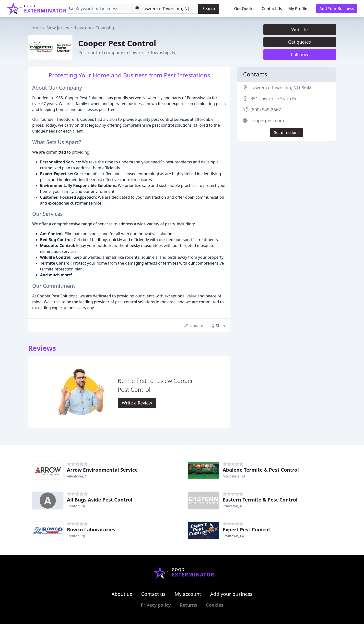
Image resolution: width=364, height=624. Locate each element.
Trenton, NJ (76, 506)
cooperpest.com (267, 121)
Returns (188, 605)
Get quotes (299, 42)
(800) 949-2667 (266, 110)
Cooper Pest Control (117, 43)
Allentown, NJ (78, 476)
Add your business (231, 594)
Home (35, 28)
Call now (299, 54)
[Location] (165, 9)
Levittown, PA (234, 536)
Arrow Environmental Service (102, 470)
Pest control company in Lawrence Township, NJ (128, 52)
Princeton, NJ (233, 506)
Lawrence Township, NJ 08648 (281, 87)
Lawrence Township (95, 28)
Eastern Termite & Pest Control (260, 500)
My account (188, 594)
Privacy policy (156, 605)
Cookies (215, 605)
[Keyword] (100, 9)
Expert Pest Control (246, 530)
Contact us (153, 594)
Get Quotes (245, 9)
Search (209, 9)
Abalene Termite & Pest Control (261, 470)
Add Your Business (337, 9)
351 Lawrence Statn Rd (274, 98)
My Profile (298, 9)
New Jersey (58, 28)
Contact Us (272, 9)
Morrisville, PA (234, 476)
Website (300, 29)
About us (122, 594)
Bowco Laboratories (91, 530)
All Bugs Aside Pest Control (100, 500)
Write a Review (137, 403)
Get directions (287, 133)
